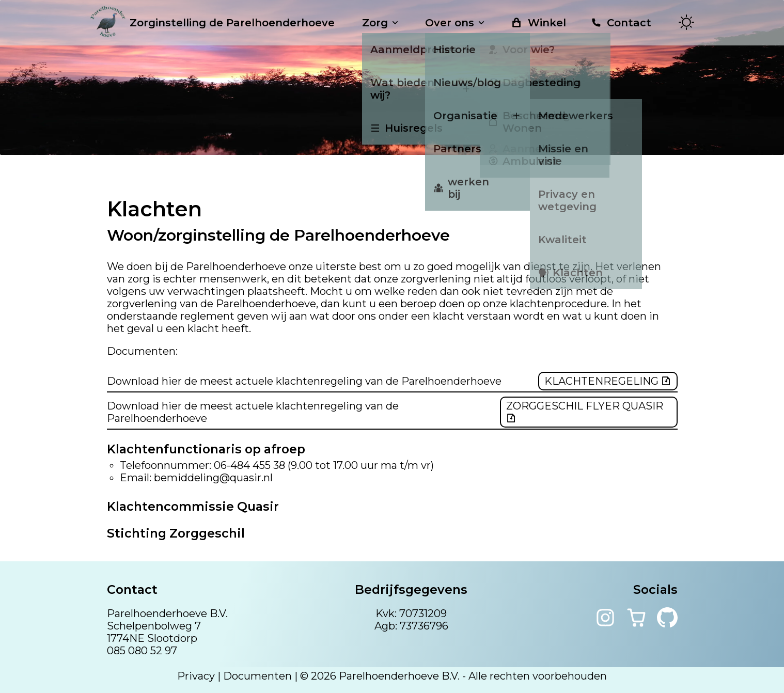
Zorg (381, 23)
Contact (621, 23)
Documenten (257, 676)
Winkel (538, 23)
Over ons (456, 23)
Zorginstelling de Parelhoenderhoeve (212, 23)
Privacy (196, 676)
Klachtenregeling (608, 381)
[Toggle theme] (686, 23)
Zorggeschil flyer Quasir (585, 412)
